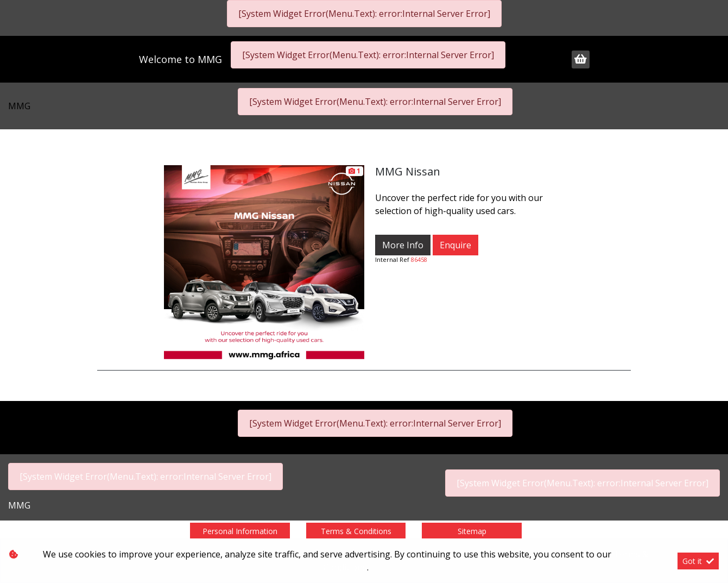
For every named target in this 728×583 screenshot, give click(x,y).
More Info (403, 245)
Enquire (455, 245)
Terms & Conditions (356, 531)
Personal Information (240, 531)
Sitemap (472, 531)
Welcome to (181, 59)
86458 (419, 259)
